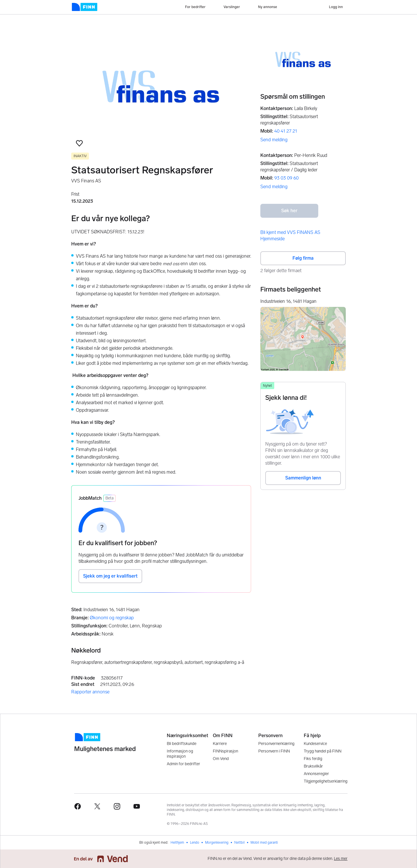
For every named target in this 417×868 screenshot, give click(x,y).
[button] (79, 143)
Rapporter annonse (90, 692)
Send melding (274, 140)
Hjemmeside (272, 239)
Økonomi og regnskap (112, 618)
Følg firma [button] (303, 258)
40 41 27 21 (286, 131)
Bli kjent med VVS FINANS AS (290, 232)
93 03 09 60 (286, 178)
